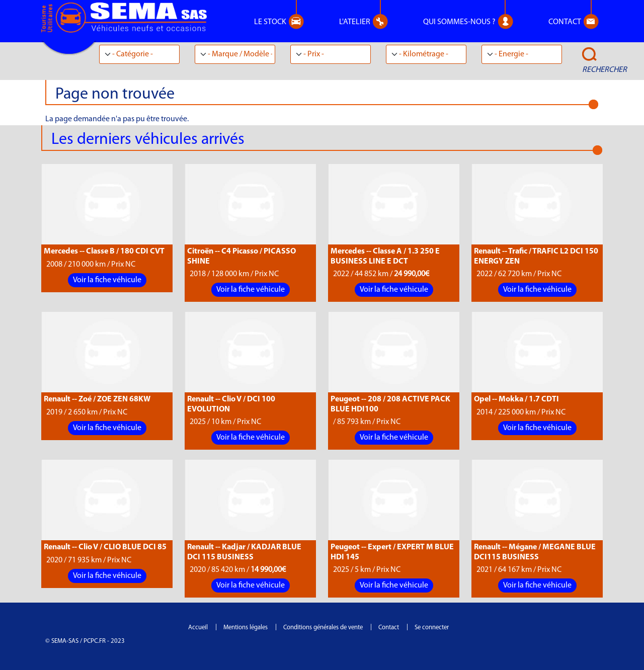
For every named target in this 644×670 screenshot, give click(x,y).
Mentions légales (246, 627)
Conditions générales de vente (323, 627)
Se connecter (432, 627)
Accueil (198, 627)
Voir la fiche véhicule (107, 280)
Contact (389, 627)
